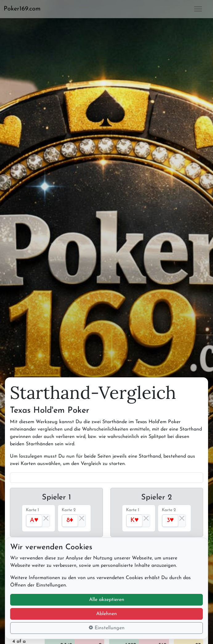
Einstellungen (107, 628)
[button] (25, 9)
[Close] (46, 518)
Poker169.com (22, 9)
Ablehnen (106, 614)
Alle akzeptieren (107, 600)
